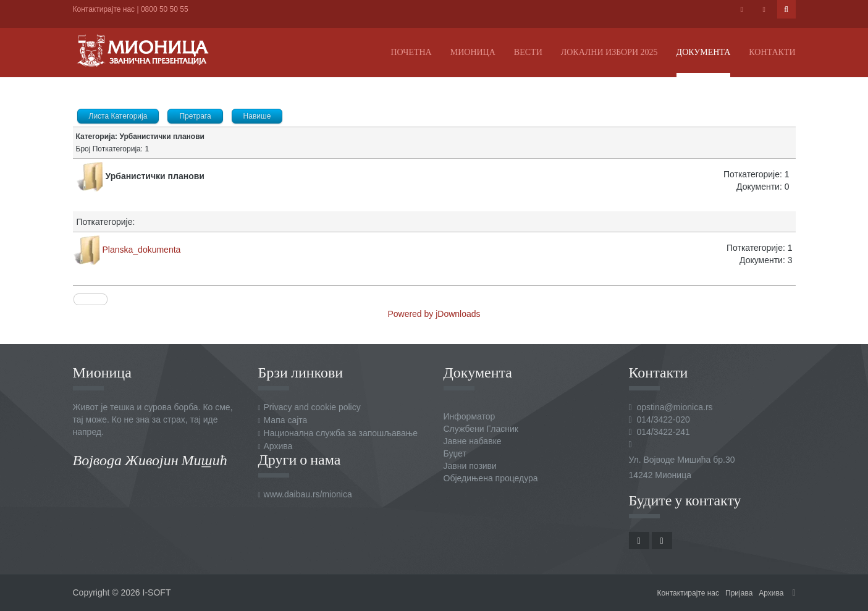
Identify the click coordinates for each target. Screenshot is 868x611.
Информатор (470, 416)
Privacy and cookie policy (312, 407)
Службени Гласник (481, 429)
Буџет (455, 453)
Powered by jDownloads (434, 314)
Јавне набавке (473, 441)
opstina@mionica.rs (674, 407)
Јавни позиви (470, 466)
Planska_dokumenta (142, 250)
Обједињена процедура (491, 478)
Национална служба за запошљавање (341, 433)
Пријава (739, 593)
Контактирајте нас (104, 9)
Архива (278, 446)
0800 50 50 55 (165, 9)
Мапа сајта (286, 420)
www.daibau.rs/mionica (308, 494)
